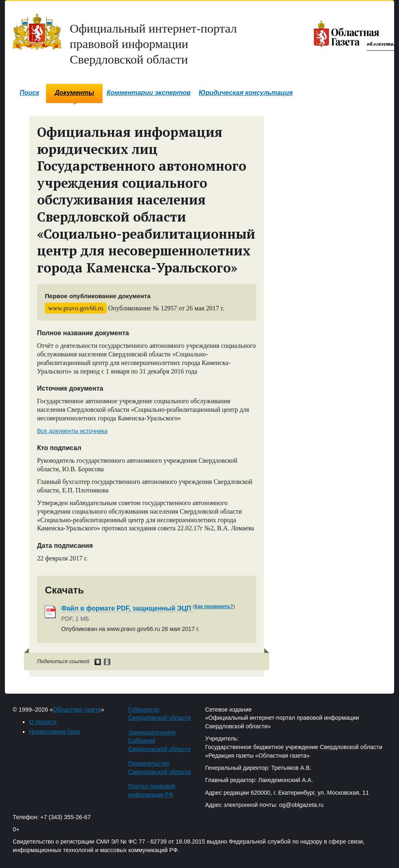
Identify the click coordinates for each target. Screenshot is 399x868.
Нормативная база (54, 732)
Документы (74, 93)
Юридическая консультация (246, 93)
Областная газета (77, 710)
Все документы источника (72, 431)
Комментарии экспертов (149, 93)
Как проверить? (214, 607)
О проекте (43, 722)
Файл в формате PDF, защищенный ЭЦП (127, 608)
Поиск (29, 93)
